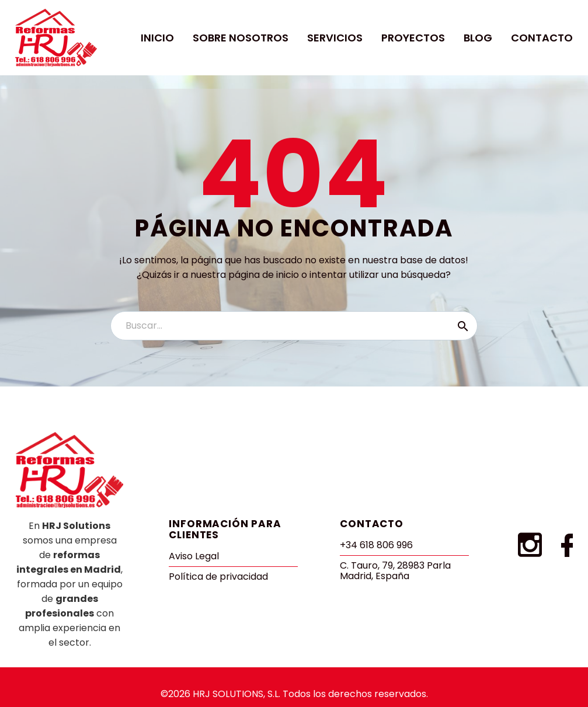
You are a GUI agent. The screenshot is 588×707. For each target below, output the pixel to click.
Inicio (157, 38)
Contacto (542, 38)
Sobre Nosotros (241, 38)
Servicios (335, 38)
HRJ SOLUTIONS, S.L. (236, 694)
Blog (478, 38)
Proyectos (413, 38)
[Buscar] (294, 326)
